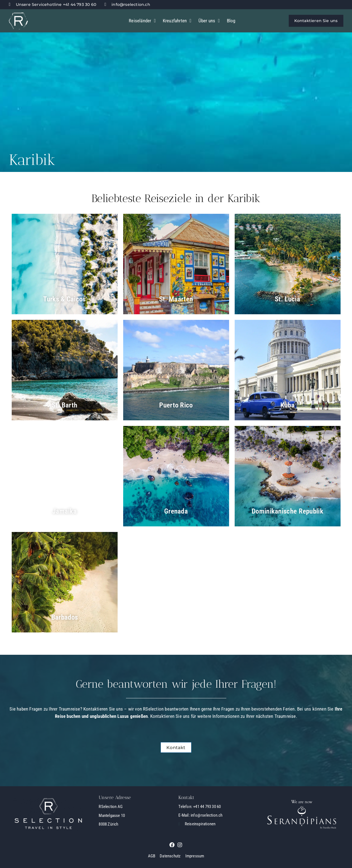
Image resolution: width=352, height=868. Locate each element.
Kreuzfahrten (177, 21)
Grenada (176, 511)
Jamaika (64, 511)
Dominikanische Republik (288, 511)
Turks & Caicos (65, 299)
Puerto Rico (176, 405)
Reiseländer (142, 21)
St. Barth (65, 405)
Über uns (209, 21)
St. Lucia (287, 299)
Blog (231, 21)
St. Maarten (176, 299)
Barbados (64, 617)
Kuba (287, 405)
